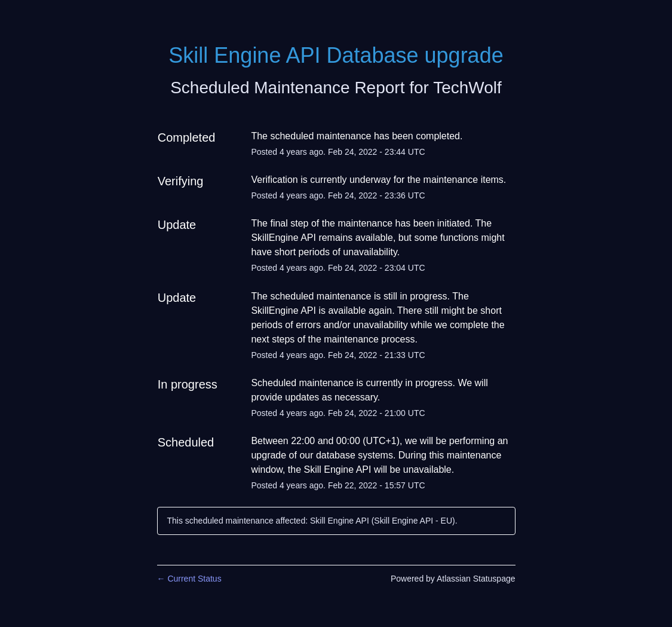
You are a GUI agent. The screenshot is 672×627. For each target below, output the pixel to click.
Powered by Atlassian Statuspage (453, 579)
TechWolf (467, 88)
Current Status (189, 579)
